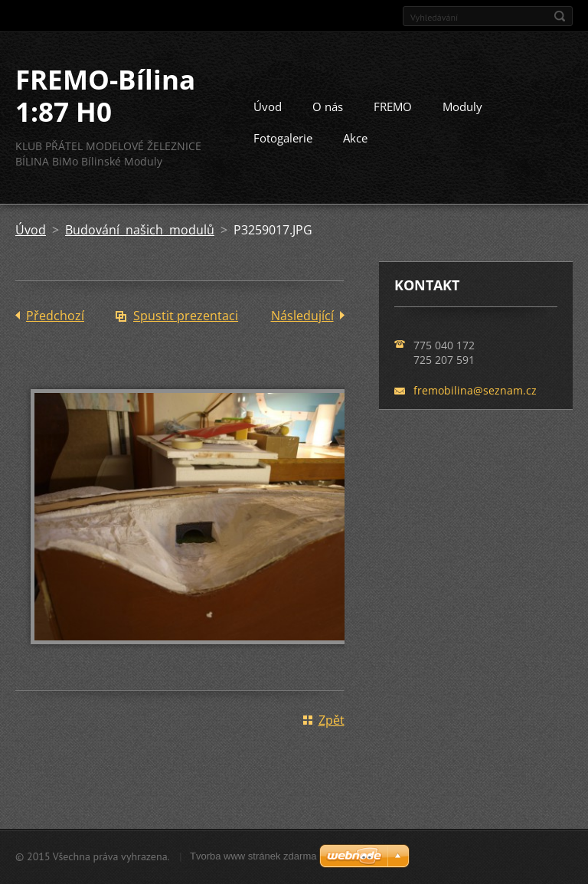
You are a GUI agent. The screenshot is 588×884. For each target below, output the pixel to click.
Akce (355, 138)
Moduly (462, 106)
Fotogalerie (283, 138)
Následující (302, 316)
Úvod (268, 106)
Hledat (560, 16)
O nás (328, 106)
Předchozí (55, 316)
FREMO (393, 106)
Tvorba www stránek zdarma (253, 856)
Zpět (332, 720)
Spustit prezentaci (186, 316)
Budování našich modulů (140, 230)
